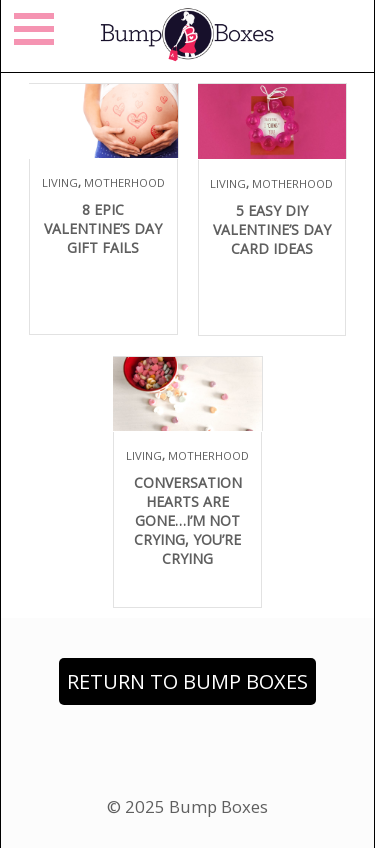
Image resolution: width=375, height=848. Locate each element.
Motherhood (124, 182)
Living (60, 182)
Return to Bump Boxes (187, 681)
